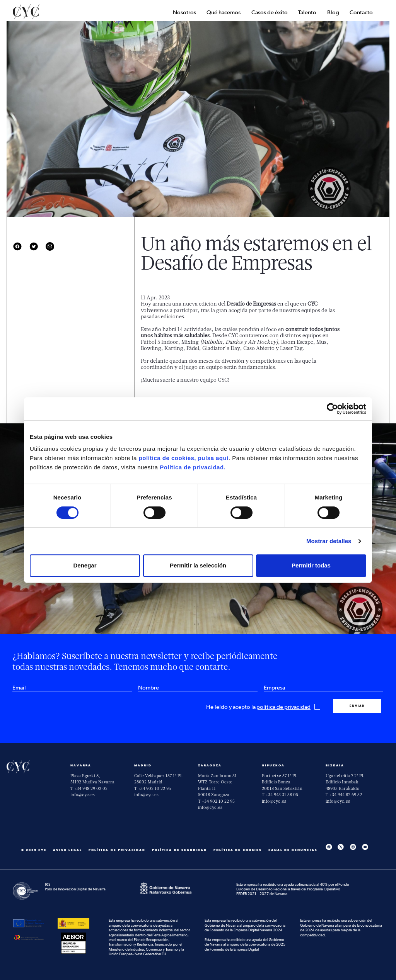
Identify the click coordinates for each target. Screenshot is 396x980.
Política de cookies (238, 850)
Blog (333, 13)
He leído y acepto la (263, 707)
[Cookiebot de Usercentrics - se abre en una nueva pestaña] (332, 409)
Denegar (85, 565)
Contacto (361, 13)
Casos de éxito (270, 13)
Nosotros (184, 13)
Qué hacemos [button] (224, 13)
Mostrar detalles (329, 541)
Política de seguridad (179, 850)
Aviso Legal (68, 850)
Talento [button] (307, 13)
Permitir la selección (198, 565)
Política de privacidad (117, 850)
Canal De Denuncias (293, 850)
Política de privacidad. (193, 467)
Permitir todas (311, 565)
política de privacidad (283, 707)
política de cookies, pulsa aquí (184, 458)
